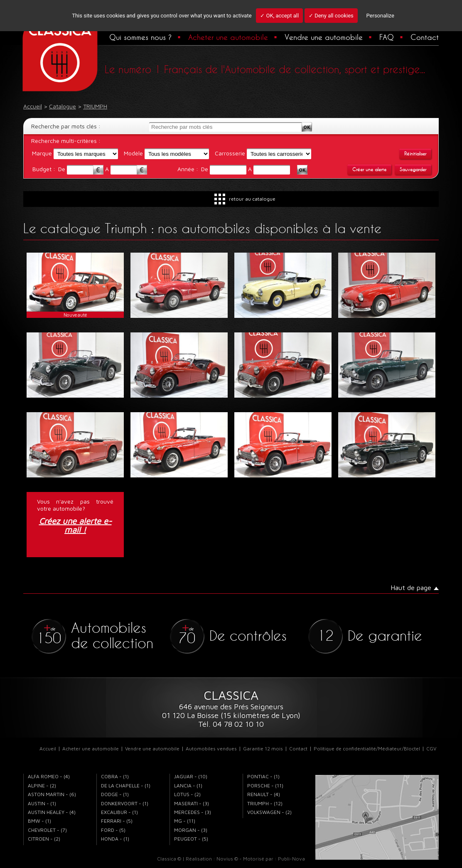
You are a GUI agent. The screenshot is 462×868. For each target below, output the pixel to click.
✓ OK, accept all (279, 16)
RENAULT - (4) (264, 794)
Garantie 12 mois (263, 749)
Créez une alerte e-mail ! (75, 526)
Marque (42, 153)
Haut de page (411, 588)
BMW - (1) (39, 821)
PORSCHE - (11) (265, 786)
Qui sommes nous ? (140, 37)
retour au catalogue (252, 199)
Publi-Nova (291, 859)
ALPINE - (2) (42, 786)
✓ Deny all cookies (331, 16)
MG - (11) (185, 821)
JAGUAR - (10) (191, 776)
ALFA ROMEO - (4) (49, 776)
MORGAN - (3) (191, 830)
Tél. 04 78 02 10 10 (231, 724)
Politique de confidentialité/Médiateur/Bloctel (367, 749)
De (63, 169)
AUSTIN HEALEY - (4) (52, 812)
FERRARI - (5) (117, 821)
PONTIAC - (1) (263, 776)
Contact (425, 37)
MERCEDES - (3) (193, 812)
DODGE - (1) (115, 794)
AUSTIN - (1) (42, 803)
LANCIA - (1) (188, 786)
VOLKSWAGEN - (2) (269, 812)
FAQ (387, 37)
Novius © (227, 859)
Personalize (380, 16)
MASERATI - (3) (192, 803)
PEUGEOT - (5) (191, 839)
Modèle (133, 153)
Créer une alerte (369, 170)
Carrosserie (230, 153)
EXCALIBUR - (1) (119, 812)
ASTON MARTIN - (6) (52, 794)
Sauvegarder (413, 170)
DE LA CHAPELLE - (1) (126, 786)
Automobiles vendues (211, 749)
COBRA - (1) (115, 776)
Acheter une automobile (228, 37)
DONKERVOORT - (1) (125, 803)
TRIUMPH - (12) (265, 803)
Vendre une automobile (324, 37)
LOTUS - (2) (187, 794)
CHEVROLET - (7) (47, 830)
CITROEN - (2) (44, 839)
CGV (431, 749)
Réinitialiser (415, 154)
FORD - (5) (113, 830)
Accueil (48, 749)
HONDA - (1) (115, 839)
